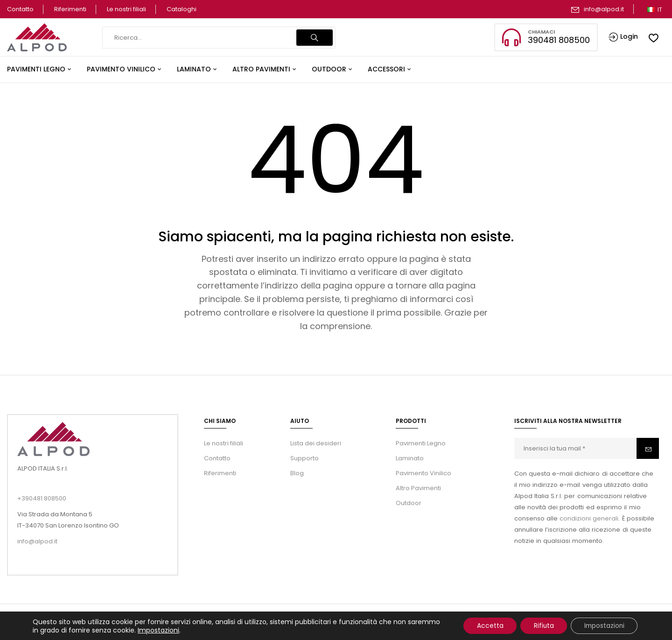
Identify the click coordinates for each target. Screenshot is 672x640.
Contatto (20, 9)
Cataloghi (182, 9)
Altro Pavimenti (418, 488)
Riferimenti (70, 9)
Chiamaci (541, 32)
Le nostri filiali (126, 9)
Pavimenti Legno (421, 443)
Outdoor (409, 503)
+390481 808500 (42, 498)
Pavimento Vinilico (423, 473)
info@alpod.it (604, 9)
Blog (297, 473)
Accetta (485, 626)
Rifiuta (540, 626)
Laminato (410, 458)
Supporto (304, 458)
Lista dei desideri (316, 443)
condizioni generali (589, 518)
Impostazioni (192, 630)
